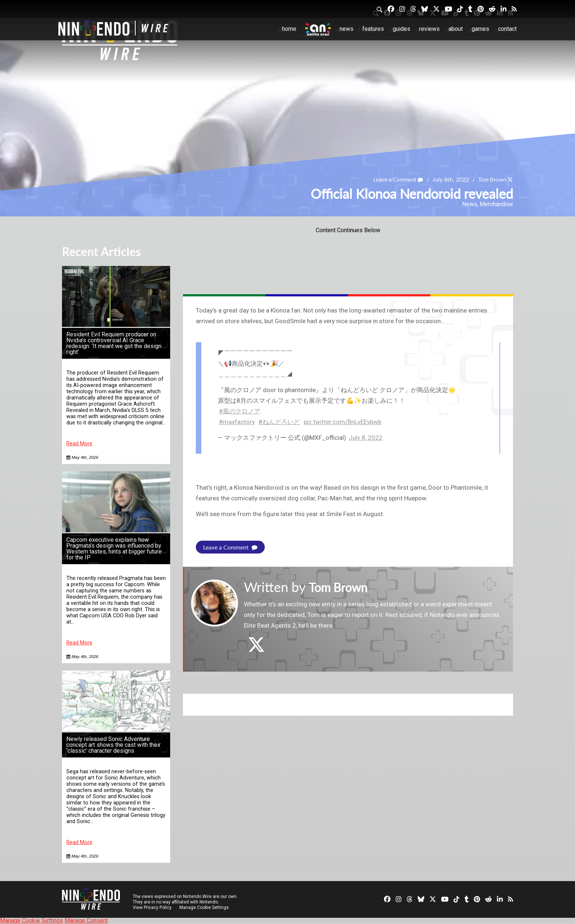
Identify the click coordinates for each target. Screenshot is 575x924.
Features (373, 29)
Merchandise (496, 204)
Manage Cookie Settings (205, 907)
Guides (402, 29)
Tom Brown (491, 179)
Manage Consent (86, 921)
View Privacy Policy (152, 907)
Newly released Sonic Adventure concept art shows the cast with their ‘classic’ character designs (113, 745)
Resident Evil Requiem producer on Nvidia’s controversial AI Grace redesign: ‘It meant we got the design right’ (114, 343)
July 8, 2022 (366, 438)
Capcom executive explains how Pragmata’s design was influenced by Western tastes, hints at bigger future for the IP (114, 549)
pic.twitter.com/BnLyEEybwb (343, 422)
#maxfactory (237, 422)
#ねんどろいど (279, 422)
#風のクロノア (240, 411)
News (347, 29)
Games (480, 29)
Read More (79, 444)
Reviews (429, 29)
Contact (507, 29)
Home (289, 29)
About (456, 29)
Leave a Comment (395, 179)
